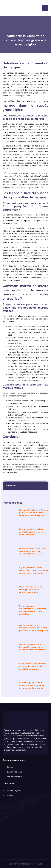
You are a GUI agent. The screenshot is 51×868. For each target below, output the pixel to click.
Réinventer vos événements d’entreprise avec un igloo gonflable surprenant (33, 666)
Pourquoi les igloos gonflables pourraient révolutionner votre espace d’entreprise (33, 513)
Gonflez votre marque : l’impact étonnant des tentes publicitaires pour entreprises (34, 628)
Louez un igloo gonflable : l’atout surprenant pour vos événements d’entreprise (32, 685)
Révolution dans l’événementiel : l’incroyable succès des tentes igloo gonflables (33, 610)
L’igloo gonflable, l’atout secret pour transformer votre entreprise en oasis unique (34, 570)
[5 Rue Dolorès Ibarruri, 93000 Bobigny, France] (26, 827)
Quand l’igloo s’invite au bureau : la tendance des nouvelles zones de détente (32, 647)
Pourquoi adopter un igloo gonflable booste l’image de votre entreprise (33, 532)
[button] (45, 8)
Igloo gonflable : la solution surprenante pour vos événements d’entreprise (32, 551)
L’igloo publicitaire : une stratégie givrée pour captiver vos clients (31, 589)
